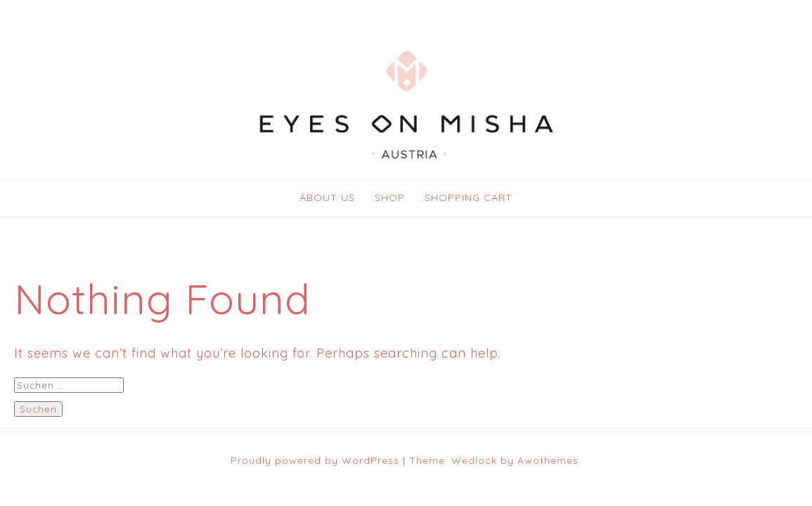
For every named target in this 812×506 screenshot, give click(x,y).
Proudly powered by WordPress (315, 460)
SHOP (390, 197)
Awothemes (548, 460)
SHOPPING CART (469, 197)
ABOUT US (327, 197)
